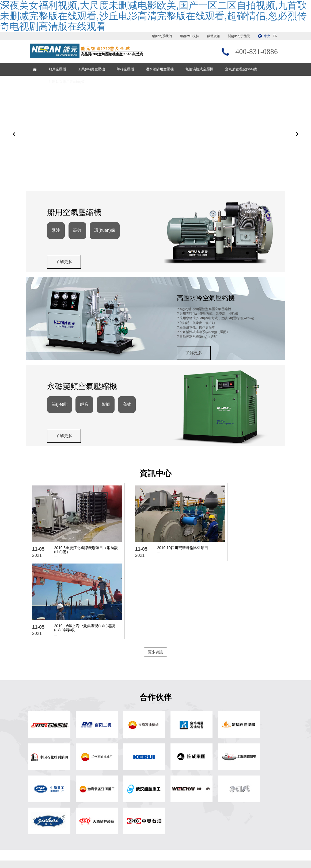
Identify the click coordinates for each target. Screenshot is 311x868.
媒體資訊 (214, 36)
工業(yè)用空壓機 (94, 69)
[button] (14, 139)
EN (275, 36)
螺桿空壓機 (128, 69)
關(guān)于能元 (239, 36)
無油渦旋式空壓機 (202, 69)
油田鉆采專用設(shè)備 (70, 82)
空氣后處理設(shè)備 (244, 69)
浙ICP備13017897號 (200, 850)
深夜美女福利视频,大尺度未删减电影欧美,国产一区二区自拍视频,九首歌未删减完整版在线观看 (67, 866)
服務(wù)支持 (189, 36)
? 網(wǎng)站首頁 (107, 773)
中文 (267, 36)
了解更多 (65, 273)
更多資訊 (155, 577)
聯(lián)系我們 (162, 36)
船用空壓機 (60, 69)
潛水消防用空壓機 (162, 69)
